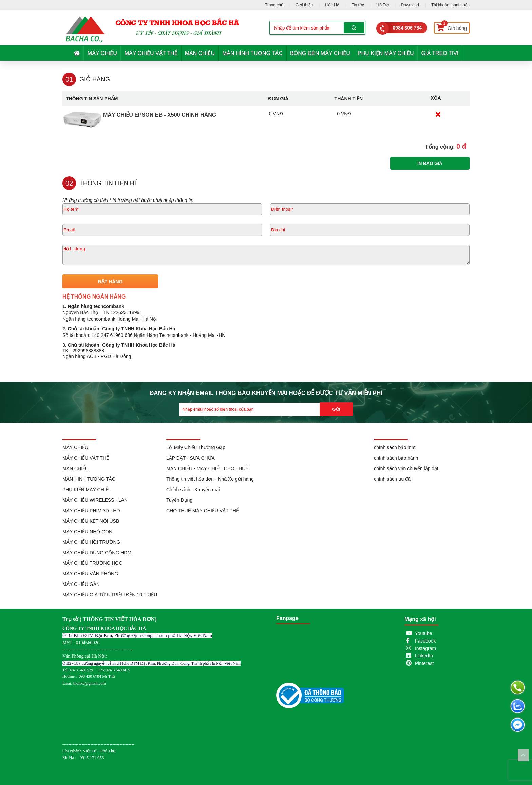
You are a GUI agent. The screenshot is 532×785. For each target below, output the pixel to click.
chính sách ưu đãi (393, 479)
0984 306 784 (407, 28)
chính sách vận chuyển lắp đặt (406, 468)
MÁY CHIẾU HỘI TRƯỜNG (91, 542)
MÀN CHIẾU (200, 53)
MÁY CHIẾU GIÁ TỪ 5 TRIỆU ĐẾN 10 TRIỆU (110, 595)
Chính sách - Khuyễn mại (193, 490)
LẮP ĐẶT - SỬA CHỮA (191, 458)
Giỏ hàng (452, 27)
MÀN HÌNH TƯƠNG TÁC (252, 53)
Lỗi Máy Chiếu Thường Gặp (196, 447)
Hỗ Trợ (383, 5)
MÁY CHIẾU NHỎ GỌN (87, 532)
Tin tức (358, 5)
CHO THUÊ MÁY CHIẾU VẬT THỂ (203, 511)
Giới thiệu (304, 5)
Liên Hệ (332, 5)
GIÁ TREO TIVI (440, 53)
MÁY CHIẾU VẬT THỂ (151, 53)
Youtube (424, 633)
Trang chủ (274, 5)
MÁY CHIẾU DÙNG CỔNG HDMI (98, 553)
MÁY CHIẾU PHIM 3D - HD (91, 511)
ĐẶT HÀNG (110, 282)
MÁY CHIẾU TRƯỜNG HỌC (92, 563)
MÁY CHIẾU (102, 53)
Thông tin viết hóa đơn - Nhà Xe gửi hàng (210, 479)
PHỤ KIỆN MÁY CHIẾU (386, 53)
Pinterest (424, 663)
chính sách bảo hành (396, 458)
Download (410, 5)
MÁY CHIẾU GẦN (81, 584)
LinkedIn (424, 656)
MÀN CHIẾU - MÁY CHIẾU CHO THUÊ (207, 468)
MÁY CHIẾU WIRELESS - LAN (95, 500)
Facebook (425, 641)
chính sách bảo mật (395, 447)
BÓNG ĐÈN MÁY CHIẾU (320, 53)
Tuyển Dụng (179, 500)
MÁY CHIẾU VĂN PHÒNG (90, 574)
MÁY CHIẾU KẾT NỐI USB (91, 521)
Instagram (425, 648)
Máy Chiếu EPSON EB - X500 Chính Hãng (160, 115)
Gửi (336, 409)
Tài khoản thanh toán (450, 5)
